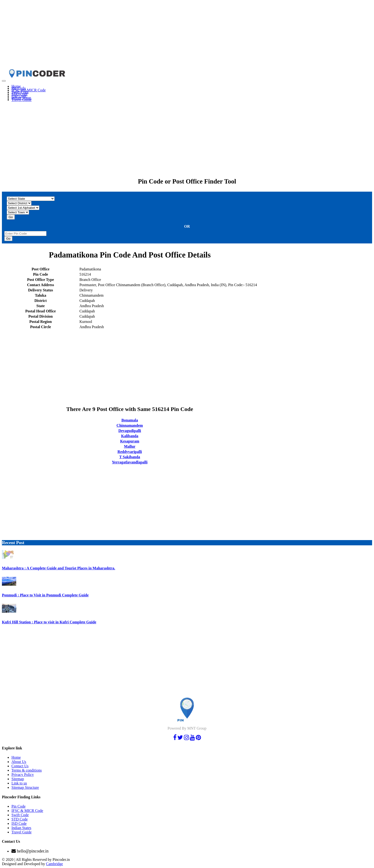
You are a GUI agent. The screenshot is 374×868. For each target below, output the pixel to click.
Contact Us (20, 766)
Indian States (21, 828)
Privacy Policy (23, 775)
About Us (19, 762)
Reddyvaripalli (130, 452)
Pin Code (18, 806)
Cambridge (55, 864)
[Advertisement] (145, 35)
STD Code (20, 819)
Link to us (19, 783)
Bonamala (130, 420)
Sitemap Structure (25, 787)
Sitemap (18, 779)
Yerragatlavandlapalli (130, 462)
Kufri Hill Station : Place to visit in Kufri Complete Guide (49, 622)
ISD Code (19, 823)
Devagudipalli (130, 431)
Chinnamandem (130, 425)
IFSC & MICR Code (27, 811)
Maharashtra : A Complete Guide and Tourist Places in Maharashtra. (59, 568)
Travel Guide (21, 100)
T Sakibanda (130, 457)
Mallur (130, 446)
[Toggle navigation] (4, 81)
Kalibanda (130, 436)
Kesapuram (130, 441)
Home (16, 757)
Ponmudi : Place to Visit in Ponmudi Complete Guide (45, 595)
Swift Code (20, 815)
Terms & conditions (27, 770)
